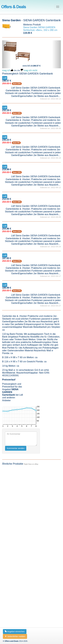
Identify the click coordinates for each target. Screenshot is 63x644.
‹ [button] (7, 42)
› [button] (56, 42)
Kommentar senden (16, 448)
